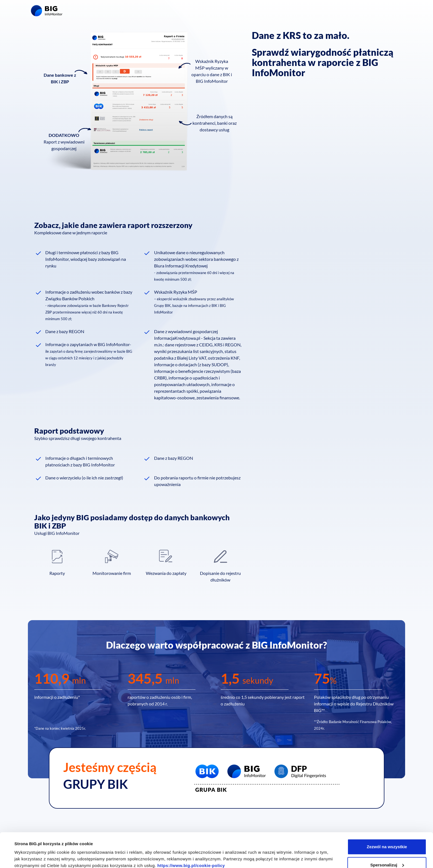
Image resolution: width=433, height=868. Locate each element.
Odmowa (387, 853)
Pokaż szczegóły (31, 851)
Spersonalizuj (387, 835)
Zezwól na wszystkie (387, 817)
